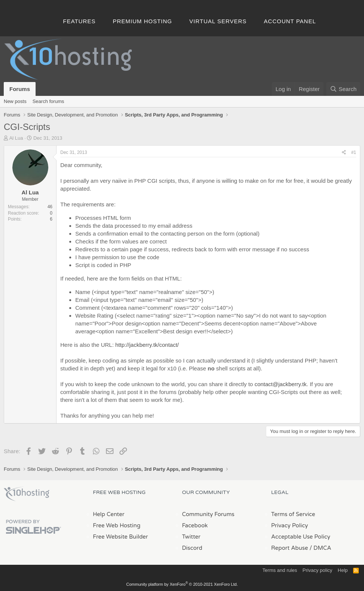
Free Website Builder (120, 537)
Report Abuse (290, 548)
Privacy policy (317, 570)
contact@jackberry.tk (281, 384)
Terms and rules (280, 570)
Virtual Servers (218, 21)
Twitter (191, 537)
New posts (15, 101)
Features (79, 21)
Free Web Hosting (117, 525)
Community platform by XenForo (182, 584)
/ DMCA (320, 548)
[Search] (343, 89)
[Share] (344, 153)
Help (343, 570)
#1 (354, 152)
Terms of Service (293, 514)
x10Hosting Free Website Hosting (27, 494)
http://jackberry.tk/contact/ (147, 345)
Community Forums (208, 514)
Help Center (109, 514)
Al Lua (16, 138)
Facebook (195, 525)
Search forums (48, 101)
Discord (192, 548)
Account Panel (290, 21)
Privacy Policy (289, 525)
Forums (20, 89)
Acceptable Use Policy (301, 537)
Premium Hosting (142, 21)
